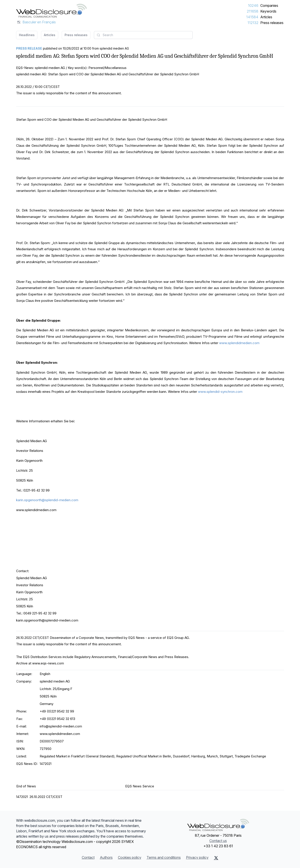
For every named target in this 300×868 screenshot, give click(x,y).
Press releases (272, 23)
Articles (266, 17)
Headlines (27, 35)
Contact (88, 857)
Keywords (268, 11)
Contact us (218, 841)
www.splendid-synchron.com (220, 392)
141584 (252, 17)
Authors (106, 857)
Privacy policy (197, 857)
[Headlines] (52, 11)
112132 (253, 23)
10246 (253, 6)
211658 (253, 11)
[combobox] (143, 35)
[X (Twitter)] (216, 858)
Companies (269, 6)
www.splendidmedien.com (239, 343)
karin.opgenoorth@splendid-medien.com (47, 500)
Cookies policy (130, 857)
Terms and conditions (164, 857)
